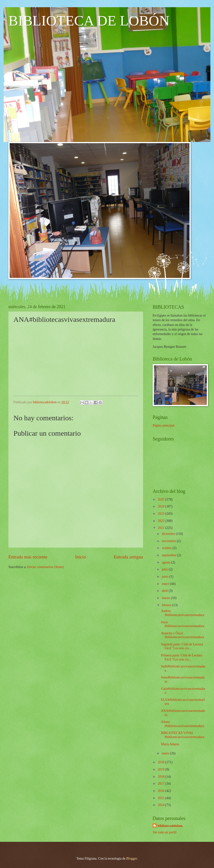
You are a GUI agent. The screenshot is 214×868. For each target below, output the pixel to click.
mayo (166, 584)
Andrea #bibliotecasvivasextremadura (183, 613)
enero (166, 753)
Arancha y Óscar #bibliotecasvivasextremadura (183, 635)
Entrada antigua (128, 557)
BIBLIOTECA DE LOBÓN (89, 21)
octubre (167, 548)
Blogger (132, 859)
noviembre (169, 541)
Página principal (164, 425)
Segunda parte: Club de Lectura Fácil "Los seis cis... (182, 646)
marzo (166, 598)
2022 (161, 521)
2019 (161, 769)
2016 (161, 791)
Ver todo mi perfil (164, 832)
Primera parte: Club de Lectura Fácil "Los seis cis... (181, 657)
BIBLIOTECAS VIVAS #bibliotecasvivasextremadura (183, 735)
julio (165, 569)
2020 (161, 762)
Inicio (81, 557)
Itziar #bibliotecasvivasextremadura (183, 624)
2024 (161, 506)
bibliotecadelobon (170, 826)
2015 (161, 798)
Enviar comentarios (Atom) (45, 567)
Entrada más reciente (28, 557)
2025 (161, 499)
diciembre (169, 534)
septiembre (170, 555)
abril (165, 591)
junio (166, 577)
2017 (161, 784)
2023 (161, 514)
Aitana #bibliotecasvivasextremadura (183, 724)
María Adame (170, 744)
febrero (167, 605)
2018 (161, 777)
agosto (167, 562)
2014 (161, 805)
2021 (161, 528)
